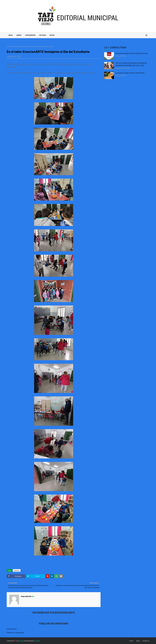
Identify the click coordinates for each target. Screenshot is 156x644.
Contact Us (146, 641)
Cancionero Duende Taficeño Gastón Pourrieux (132, 53)
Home (131, 641)
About (138, 641)
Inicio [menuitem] (11, 35)
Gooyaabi (37, 641)
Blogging (21, 641)
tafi (33, 596)
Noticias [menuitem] (43, 35)
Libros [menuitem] (19, 35)
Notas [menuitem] (52, 35)
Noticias (14, 46)
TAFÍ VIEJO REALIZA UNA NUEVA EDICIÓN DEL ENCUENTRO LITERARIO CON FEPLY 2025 (131, 64)
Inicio (8, 46)
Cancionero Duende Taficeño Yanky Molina (130, 73)
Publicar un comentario (15, 632)
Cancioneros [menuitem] (30, 35)
